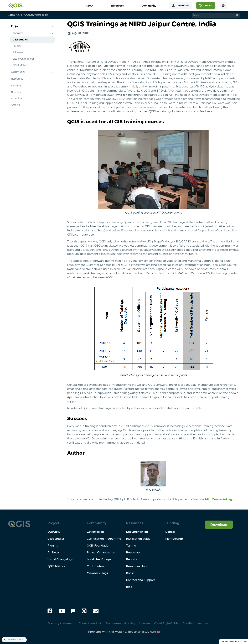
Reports (131, 559)
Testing (131, 546)
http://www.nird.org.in (220, 499)
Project (15, 26)
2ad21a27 (242, 642)
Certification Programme (104, 539)
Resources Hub (136, 566)
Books (130, 573)
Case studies (20, 40)
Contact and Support (141, 580)
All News (18, 52)
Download (17, 98)
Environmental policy (120, 623)
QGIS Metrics (20, 65)
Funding (16, 86)
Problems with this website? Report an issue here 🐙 (124, 632)
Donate (170, 532)
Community (18, 72)
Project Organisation (101, 552)
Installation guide (138, 539)
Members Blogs (97, 573)
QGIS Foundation (99, 546)
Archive (15, 105)
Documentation (137, 532)
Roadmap (133, 552)
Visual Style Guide (166, 623)
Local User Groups (99, 559)
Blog (129, 587)
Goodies (16, 92)
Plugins (17, 46)
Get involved (95, 532)
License (144, 623)
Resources (17, 79)
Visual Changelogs (24, 59)
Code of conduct (90, 623)
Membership (174, 539)
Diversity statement (61, 623)
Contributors (96, 566)
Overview (18, 33)
